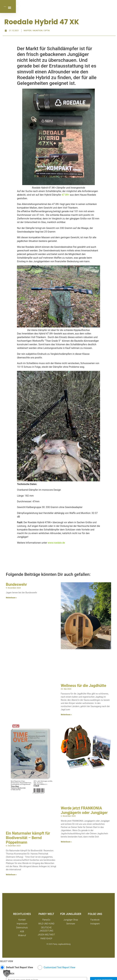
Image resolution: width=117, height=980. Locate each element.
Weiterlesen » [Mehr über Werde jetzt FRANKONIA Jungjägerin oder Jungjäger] (66, 842)
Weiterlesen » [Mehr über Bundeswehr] (11, 598)
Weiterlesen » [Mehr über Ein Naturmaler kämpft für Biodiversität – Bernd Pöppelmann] (11, 875)
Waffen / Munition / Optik (37, 31)
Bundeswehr (16, 584)
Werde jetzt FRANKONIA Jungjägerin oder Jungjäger (84, 810)
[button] (101, 7)
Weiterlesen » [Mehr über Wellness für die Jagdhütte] (66, 715)
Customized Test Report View (59, 967)
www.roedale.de (56, 543)
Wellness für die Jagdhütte (84, 686)
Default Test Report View (20, 967)
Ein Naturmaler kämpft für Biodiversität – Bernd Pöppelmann (28, 838)
